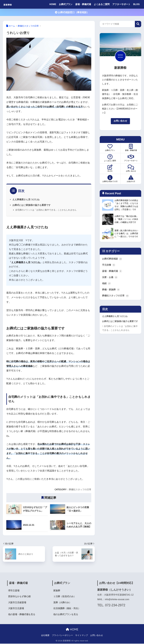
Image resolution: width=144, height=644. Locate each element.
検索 (138, 24)
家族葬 (57, 591)
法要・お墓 (110, 281)
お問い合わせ (120, 121)
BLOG (136, 4)
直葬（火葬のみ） (62, 603)
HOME (53, 4)
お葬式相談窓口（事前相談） (72, 12)
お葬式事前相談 (113, 262)
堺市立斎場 (14, 591)
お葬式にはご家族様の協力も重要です (31, 205)
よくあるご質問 (102, 4)
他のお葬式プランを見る (66, 615)
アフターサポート (121, 4)
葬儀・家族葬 (112, 294)
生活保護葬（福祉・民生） (67, 609)
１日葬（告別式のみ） (65, 597)
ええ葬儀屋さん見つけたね (26, 199)
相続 (107, 288)
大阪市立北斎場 (16, 609)
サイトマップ (82, 636)
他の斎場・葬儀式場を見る (22, 615)
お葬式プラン (66, 4)
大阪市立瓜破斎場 (17, 603)
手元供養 (109, 269)
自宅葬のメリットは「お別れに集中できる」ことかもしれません (46, 210)
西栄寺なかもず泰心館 (19, 597)
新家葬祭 (10, 4)
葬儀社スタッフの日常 (80, 489)
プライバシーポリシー (62, 636)
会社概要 (45, 636)
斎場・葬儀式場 (83, 4)
